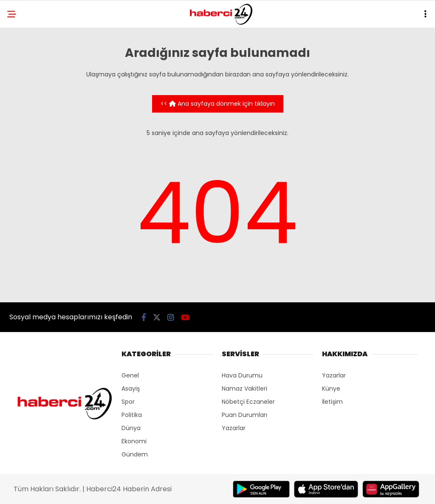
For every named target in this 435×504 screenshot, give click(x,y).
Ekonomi (134, 441)
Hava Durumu (242, 375)
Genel (130, 375)
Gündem (135, 454)
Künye (331, 389)
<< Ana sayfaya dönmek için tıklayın (218, 104)
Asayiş (131, 389)
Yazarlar (234, 428)
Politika (132, 415)
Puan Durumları (244, 415)
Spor (128, 402)
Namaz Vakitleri (244, 389)
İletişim (332, 402)
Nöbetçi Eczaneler (248, 402)
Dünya (131, 428)
